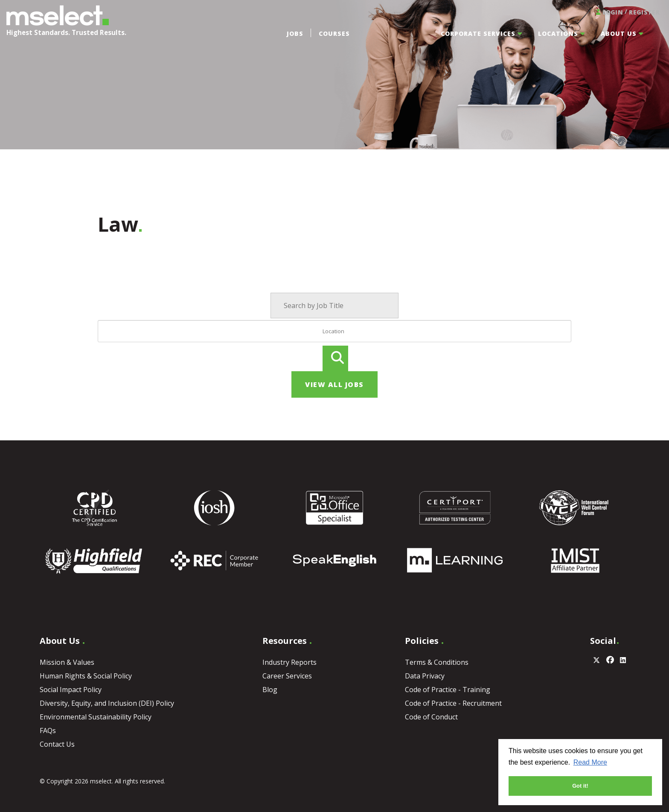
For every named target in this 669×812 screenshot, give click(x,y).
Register (644, 12)
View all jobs (334, 384)
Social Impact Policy (71, 690)
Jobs (295, 33)
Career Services (287, 676)
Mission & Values (67, 662)
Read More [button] (590, 762)
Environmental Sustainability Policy (96, 717)
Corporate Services (478, 33)
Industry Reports (289, 662)
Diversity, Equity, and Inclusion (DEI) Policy (107, 703)
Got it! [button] (580, 786)
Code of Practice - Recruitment (453, 703)
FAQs (48, 731)
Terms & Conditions (437, 662)
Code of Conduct (431, 717)
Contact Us (57, 744)
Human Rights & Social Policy (86, 676)
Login (609, 12)
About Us (619, 33)
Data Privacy (425, 676)
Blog (270, 690)
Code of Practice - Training (448, 690)
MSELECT (58, 16)
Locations (558, 33)
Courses (334, 33)
